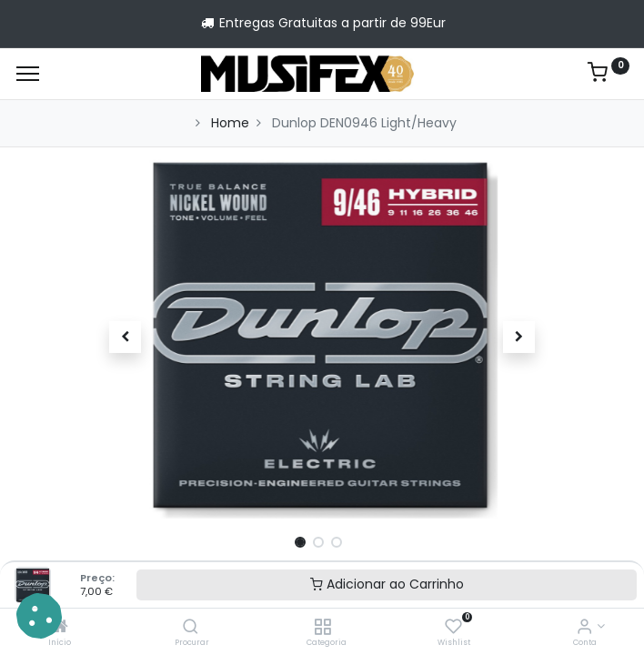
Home (230, 123)
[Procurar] (191, 628)
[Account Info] (584, 628)
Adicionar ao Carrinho (387, 584)
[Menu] (28, 74)
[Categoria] (322, 628)
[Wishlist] (453, 628)
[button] (125, 337)
